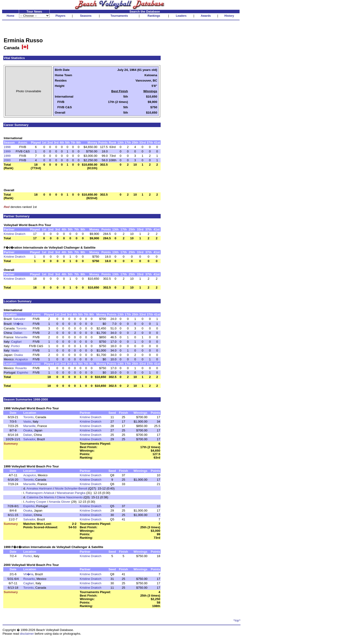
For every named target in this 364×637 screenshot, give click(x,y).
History (229, 16)
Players (60, 16)
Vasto (15, 350)
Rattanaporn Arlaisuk (40, 493)
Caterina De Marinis (40, 497)
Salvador (19, 319)
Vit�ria (18, 324)
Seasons (86, 16)
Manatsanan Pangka (71, 493)
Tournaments (119, 16)
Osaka (18, 355)
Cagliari (16, 342)
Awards (206, 16)
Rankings (154, 16)
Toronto (21, 328)
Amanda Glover (60, 502)
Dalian (18, 333)
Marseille (21, 337)
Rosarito (21, 368)
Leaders (181, 16)
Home (10, 16)
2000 (7, 160)
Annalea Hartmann (39, 488)
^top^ (237, 620)
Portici (15, 346)
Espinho (23, 373)
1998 (7, 147)
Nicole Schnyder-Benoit (71, 488)
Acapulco (21, 359)
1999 (7, 151)
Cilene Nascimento (70, 497)
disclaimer (27, 634)
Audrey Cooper (36, 502)
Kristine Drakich (15, 234)
